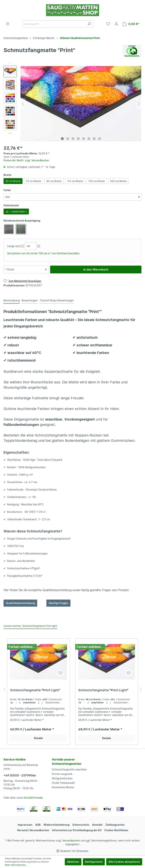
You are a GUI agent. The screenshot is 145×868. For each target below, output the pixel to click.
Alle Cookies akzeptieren (124, 862)
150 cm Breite (97, 181)
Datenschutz (81, 825)
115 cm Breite (75, 181)
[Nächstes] (139, 104)
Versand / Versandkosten (33, 830)
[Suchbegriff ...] (54, 24)
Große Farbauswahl (63, 783)
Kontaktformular (33, 798)
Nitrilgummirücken (62, 778)
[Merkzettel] (108, 24)
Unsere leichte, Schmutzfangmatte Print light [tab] (30, 626)
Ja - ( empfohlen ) (16, 212)
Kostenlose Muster (63, 787)
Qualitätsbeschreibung (20, 603)
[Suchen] (89, 24)
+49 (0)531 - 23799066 (20, 775)
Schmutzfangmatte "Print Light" (35, 690)
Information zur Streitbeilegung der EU (77, 830)
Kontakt (97, 825)
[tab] (12, 300)
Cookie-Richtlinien (116, 830)
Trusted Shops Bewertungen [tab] (57, 300)
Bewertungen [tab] (30, 300)
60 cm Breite (13, 181)
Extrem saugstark (62, 774)
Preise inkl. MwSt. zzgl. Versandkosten (26, 160)
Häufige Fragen (58, 603)
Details (38, 738)
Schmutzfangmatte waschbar (69, 769)
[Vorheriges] (23, 104)
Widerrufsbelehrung (57, 825)
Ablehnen (73, 862)
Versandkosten (71, 840)
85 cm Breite (54, 181)
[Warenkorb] (131, 24)
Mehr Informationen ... (16, 865)
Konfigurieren (94, 862)
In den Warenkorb (96, 270)
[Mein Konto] (116, 24)
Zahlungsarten (115, 825)
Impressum (25, 825)
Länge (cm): (14, 246)
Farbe (7, 190)
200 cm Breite (118, 181)
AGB (38, 825)
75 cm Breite (33, 181)
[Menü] (8, 24)
